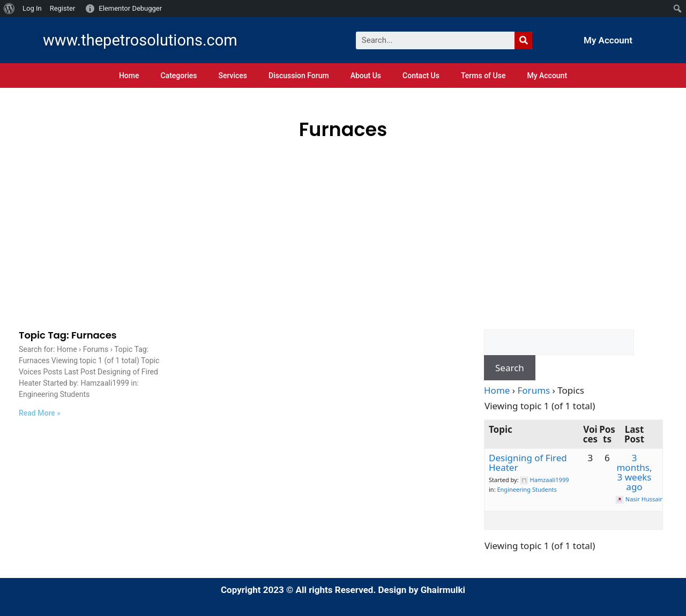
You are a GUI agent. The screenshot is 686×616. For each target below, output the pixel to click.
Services (233, 76)
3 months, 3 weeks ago (634, 472)
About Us (366, 76)
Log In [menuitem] (32, 8)
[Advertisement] (343, 224)
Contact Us (421, 76)
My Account (608, 40)
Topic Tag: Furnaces (68, 335)
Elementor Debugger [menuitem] (130, 8)
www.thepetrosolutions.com (140, 40)
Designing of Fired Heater (528, 463)
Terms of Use (483, 76)
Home (129, 76)
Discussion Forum (299, 76)
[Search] (523, 40)
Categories (178, 76)
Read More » (40, 413)
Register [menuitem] (63, 8)
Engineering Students (527, 489)
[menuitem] (9, 9)
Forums (534, 390)
